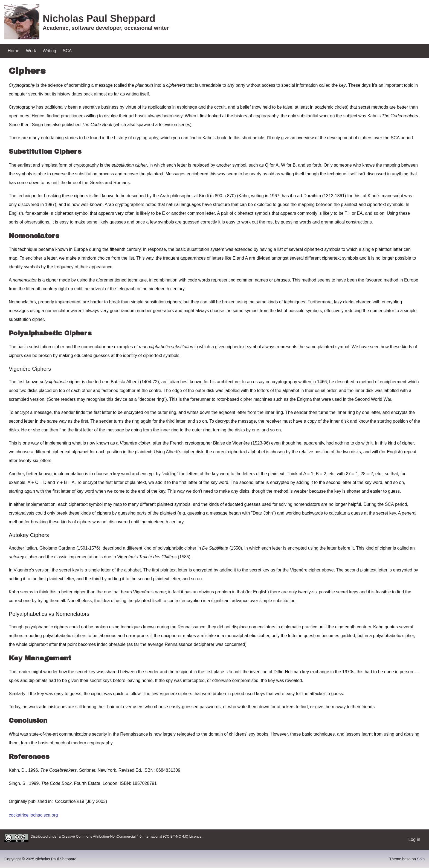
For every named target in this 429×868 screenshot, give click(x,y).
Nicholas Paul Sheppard (99, 18)
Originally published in (30, 801)
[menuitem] (14, 51)
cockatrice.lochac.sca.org (33, 815)
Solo (421, 859)
